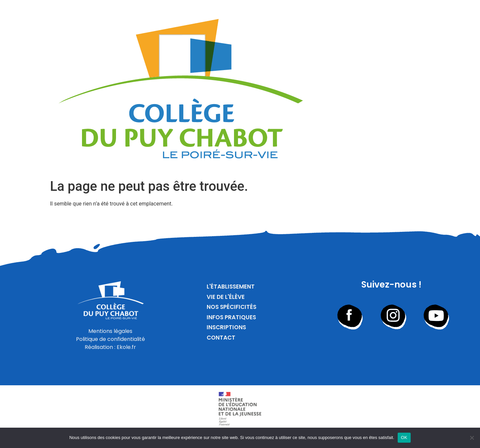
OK (404, 437)
